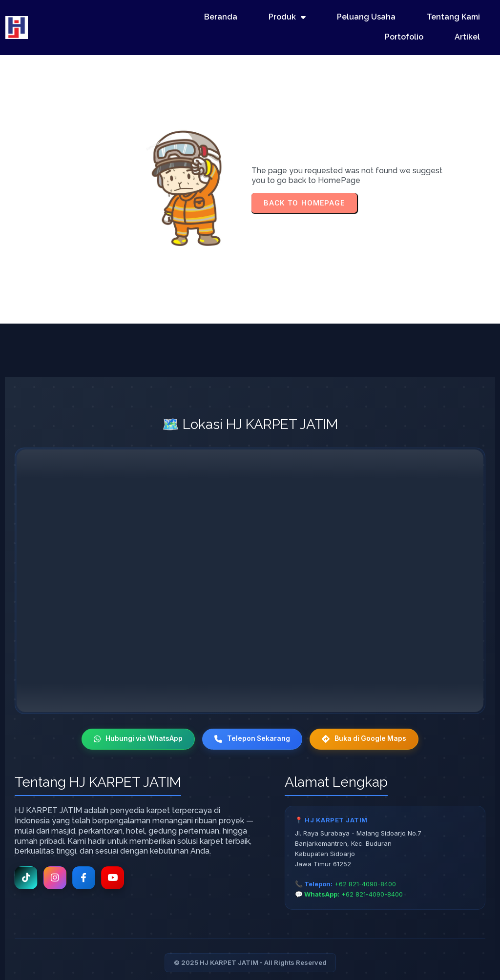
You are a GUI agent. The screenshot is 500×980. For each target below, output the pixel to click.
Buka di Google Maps (366, 712)
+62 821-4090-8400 (365, 858)
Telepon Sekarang (252, 712)
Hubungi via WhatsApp (136, 712)
